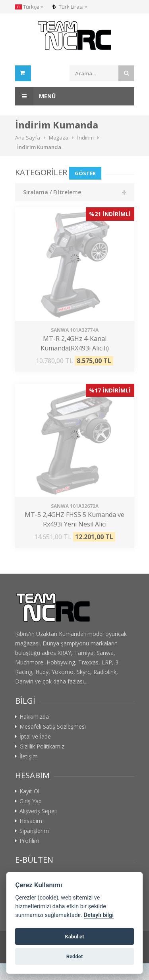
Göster (85, 173)
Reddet (75, 956)
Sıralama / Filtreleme (52, 192)
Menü (35, 96)
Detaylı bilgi (99, 915)
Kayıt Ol (29, 791)
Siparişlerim (34, 831)
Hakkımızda (34, 717)
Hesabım (31, 821)
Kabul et (74, 937)
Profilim (29, 841)
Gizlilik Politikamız (42, 746)
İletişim (29, 756)
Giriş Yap (31, 801)
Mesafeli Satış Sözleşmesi (53, 727)
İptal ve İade (35, 737)
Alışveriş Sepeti (39, 811)
